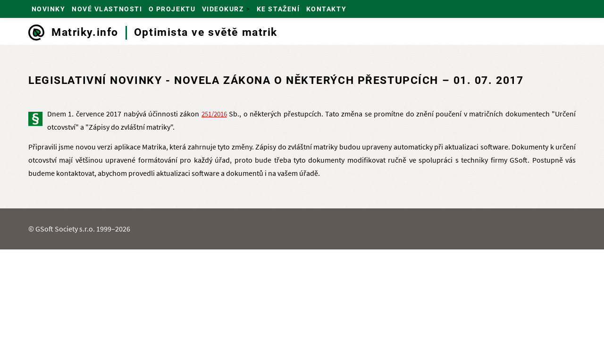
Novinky (49, 9)
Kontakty (326, 9)
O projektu (172, 9)
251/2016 (214, 114)
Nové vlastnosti (107, 9)
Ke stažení (278, 9)
